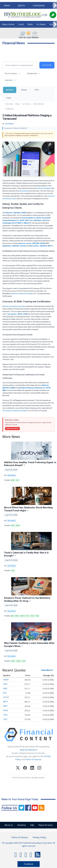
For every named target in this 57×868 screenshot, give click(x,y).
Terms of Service (19, 837)
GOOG (13, 661)
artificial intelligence (44, 188)
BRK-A (17, 616)
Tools (8, 98)
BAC (5, 693)
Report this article (12, 428)
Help (32, 825)
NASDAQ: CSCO (41, 220)
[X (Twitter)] (18, 768)
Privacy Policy (39, 837)
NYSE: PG (41, 218)
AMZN (6, 680)
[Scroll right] (55, 6)
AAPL (5, 684)
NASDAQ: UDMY (20, 213)
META (6, 702)
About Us (9, 825)
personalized (24, 191)
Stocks (24, 90)
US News (41, 24)
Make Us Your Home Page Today (20, 799)
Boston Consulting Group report (15, 306)
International (38, 104)
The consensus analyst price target (15, 411)
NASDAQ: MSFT (46, 246)
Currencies (26, 104)
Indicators (9, 80)
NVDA (6, 710)
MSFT (5, 706)
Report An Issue (46, 825)
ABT (18, 480)
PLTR (24, 661)
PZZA (32, 616)
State (30, 24)
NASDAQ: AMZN (39, 243)
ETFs (37, 90)
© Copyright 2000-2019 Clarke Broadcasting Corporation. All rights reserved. (29, 844)
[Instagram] (39, 768)
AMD (5, 688)
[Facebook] (25, 768)
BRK (12, 616)
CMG (13, 526)
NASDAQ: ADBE (9, 388)
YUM (37, 616)
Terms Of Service (33, 759)
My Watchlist (32, 73)
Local (21, 24)
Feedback (29, 864)
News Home (8, 24)
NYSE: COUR (23, 314)
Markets (10, 90)
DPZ (28, 616)
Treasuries (9, 109)
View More (46, 670)
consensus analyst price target (22, 294)
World (52, 24)
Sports (21, 5)
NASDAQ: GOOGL (19, 246)
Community (39, 5)
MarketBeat (12, 475)
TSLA (13, 571)
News (7, 5)
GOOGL (18, 661)
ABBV (13, 480)
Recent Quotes (11, 73)
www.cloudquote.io (29, 750)
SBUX (18, 526)
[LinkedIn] (32, 768)
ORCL (6, 715)
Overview (9, 104)
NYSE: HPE (24, 220)
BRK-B (23, 616)
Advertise (22, 825)
